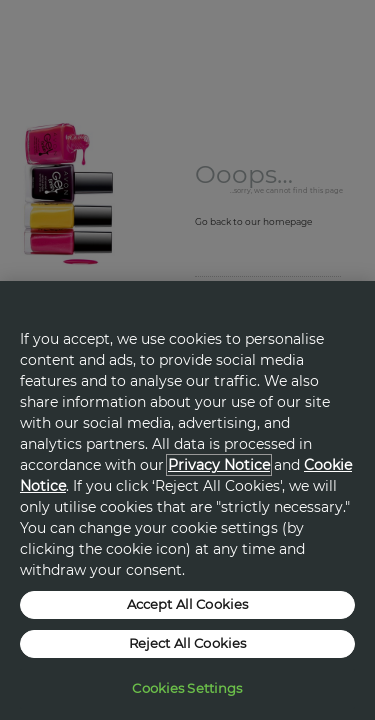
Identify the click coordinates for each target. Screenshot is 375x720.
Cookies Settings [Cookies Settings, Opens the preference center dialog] (187, 688)
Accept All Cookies (187, 604)
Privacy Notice (219, 465)
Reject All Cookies (187, 643)
